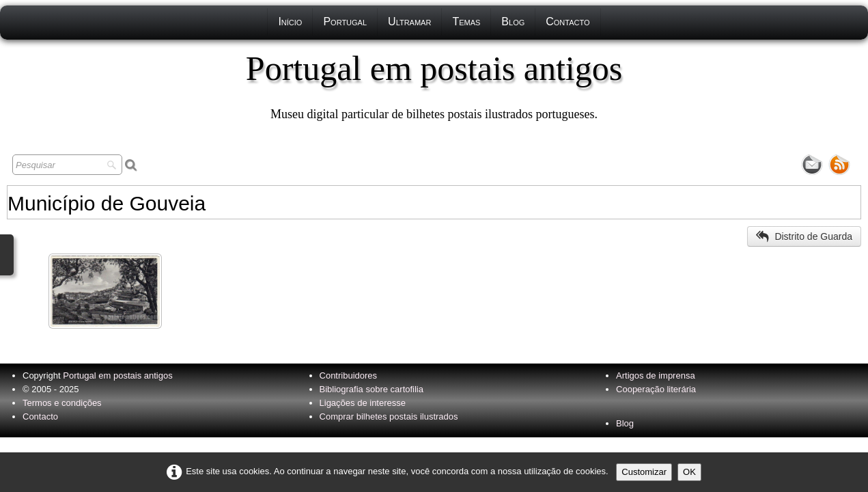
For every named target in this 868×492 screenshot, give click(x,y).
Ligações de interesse (363, 403)
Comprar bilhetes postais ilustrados (389, 416)
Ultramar (409, 22)
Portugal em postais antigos (117, 375)
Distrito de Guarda (804, 236)
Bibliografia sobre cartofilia (372, 389)
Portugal (345, 22)
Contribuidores (349, 375)
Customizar (644, 472)
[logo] (434, 85)
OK (689, 472)
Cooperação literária (656, 389)
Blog (513, 22)
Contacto (568, 22)
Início (290, 22)
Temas (466, 22)
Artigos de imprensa (656, 375)
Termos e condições (62, 403)
